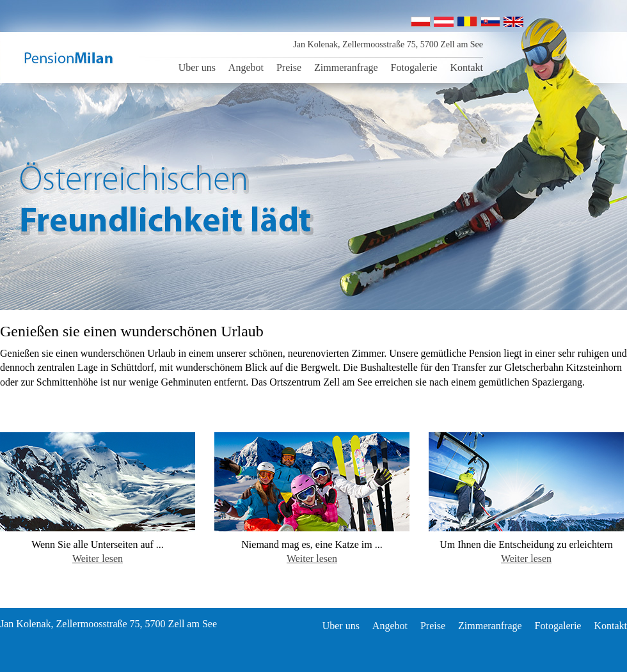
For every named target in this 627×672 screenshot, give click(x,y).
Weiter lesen (98, 559)
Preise (289, 67)
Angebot (246, 67)
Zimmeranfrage (346, 67)
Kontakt (466, 67)
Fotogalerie (414, 67)
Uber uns (197, 67)
